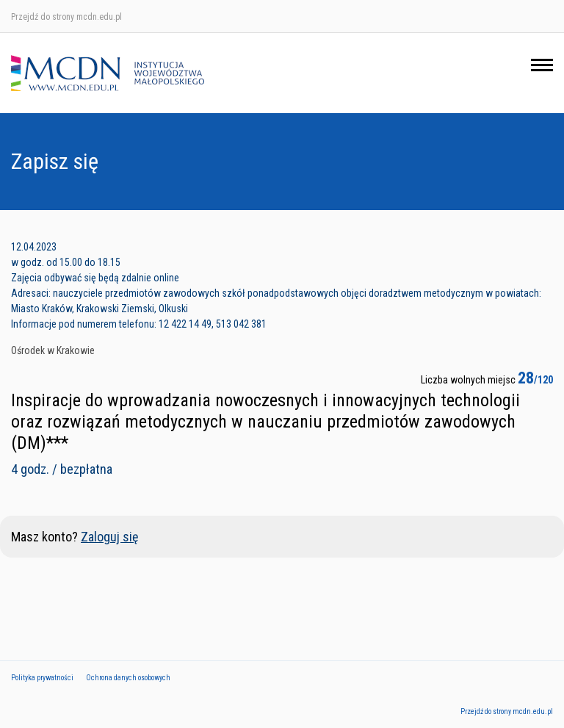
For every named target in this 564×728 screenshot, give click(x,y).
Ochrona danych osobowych (128, 678)
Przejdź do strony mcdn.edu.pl (66, 17)
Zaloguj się (109, 537)
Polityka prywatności (42, 678)
